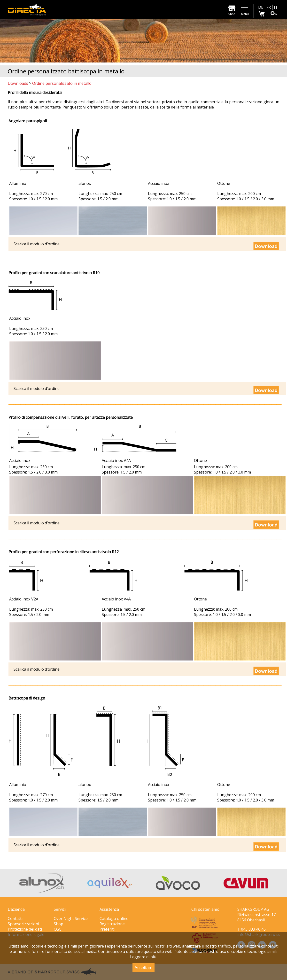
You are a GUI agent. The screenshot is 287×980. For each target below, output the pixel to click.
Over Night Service (71, 918)
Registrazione (112, 924)
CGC (58, 929)
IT (276, 7)
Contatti (15, 918)
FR (269, 7)
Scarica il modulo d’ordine (37, 523)
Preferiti (107, 929)
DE (261, 7)
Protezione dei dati (25, 929)
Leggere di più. (143, 957)
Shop (58, 924)
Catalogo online (114, 918)
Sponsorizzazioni (23, 924)
